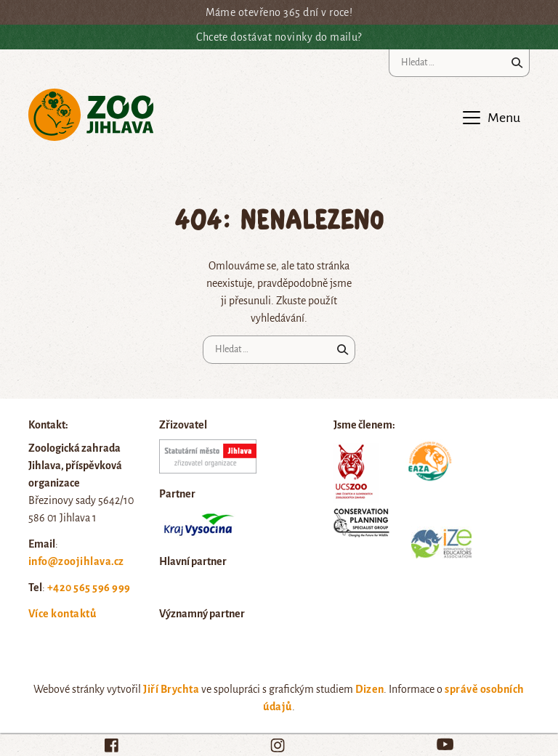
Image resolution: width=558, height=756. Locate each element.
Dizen (369, 689)
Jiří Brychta (171, 689)
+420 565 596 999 (89, 588)
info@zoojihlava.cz (76, 561)
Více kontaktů (62, 614)
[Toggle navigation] (490, 118)
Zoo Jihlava (91, 115)
